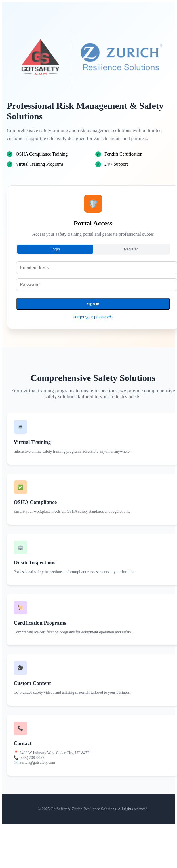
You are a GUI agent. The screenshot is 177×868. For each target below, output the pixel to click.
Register (131, 249)
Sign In (93, 304)
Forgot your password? (93, 317)
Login (55, 249)
